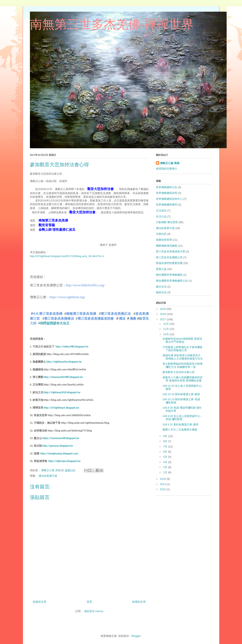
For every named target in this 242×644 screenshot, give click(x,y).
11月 (166, 329)
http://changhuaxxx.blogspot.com (59, 453)
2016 (163, 479)
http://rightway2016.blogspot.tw (62, 392)
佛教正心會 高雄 (170, 163)
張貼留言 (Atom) (94, 611)
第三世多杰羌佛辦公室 (169, 257)
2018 (163, 314)
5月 (166, 457)
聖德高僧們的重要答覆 (169, 263)
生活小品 (161, 216)
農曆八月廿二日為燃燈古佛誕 (180, 430)
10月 (166, 334)
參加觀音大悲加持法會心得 (178, 372)
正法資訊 (161, 211)
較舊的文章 (139, 602)
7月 (166, 447)
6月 (166, 452)
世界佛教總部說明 (167, 193)
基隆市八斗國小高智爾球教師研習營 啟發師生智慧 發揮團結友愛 (182, 379)
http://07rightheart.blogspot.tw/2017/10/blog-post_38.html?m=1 (67, 256)
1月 (166, 472)
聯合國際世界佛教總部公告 (172, 281)
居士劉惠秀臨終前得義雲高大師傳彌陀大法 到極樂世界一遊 (182, 365)
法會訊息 (161, 234)
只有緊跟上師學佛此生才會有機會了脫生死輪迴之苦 (182, 349)
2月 (166, 467)
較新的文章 (40, 602)
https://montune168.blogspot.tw (61, 438)
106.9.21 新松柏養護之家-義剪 (181, 424)
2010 (163, 489)
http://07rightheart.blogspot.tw (61, 408)
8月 (166, 441)
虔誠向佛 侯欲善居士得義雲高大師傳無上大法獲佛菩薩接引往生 (183, 357)
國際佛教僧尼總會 (167, 246)
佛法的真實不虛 (48, 476)
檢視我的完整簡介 (167, 169)
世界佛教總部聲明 (167, 205)
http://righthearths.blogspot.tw (64, 362)
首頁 (89, 602)
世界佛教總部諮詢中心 (169, 199)
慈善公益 (161, 269)
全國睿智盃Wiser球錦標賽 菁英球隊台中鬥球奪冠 (182, 340)
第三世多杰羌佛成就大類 (171, 251)
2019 (163, 309)
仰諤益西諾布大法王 (55, 323)
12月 (166, 324)
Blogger (136, 636)
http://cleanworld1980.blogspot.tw (63, 377)
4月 (166, 462)
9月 (166, 436)
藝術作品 (161, 292)
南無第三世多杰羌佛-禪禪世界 (112, 24)
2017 (163, 319)
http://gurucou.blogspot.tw (58, 446)
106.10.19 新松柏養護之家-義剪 (181, 394)
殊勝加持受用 (164, 240)
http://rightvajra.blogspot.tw (64, 461)
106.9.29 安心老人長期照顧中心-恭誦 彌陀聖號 (182, 418)
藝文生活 (161, 287)
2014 (163, 484)
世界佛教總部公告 (167, 187)
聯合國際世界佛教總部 (169, 275)
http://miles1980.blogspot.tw (72, 347)
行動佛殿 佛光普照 (167, 222)
